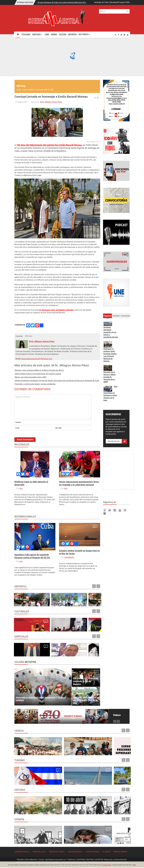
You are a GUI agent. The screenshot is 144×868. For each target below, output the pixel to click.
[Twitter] (121, 35)
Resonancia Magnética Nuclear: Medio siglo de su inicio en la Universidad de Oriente (28, 749)
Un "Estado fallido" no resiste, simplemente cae (90, 651)
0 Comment (19, 336)
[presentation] (33, 437)
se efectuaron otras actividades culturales (56, 310)
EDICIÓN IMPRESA (75, 851)
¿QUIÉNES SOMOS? (22, 851)
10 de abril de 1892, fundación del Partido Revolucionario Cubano (57, 808)
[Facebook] (118, 35)
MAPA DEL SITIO (39, 851)
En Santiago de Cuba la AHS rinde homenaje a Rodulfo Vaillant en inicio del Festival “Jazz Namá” (46, 623)
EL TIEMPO (106, 851)
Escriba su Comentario (53, 407)
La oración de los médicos (26, 782)
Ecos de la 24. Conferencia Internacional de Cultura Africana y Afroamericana (88, 623)
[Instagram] (124, 35)
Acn (21, 488)
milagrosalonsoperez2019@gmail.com (36, 359)
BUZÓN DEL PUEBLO (57, 851)
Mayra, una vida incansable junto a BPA (31, 377)
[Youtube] (128, 35)
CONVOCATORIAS (93, 851)
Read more (20, 703)
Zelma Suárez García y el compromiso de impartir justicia (38, 374)
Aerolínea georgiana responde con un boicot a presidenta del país (111, 332)
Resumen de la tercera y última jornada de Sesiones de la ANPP (110, 377)
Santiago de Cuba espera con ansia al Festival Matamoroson (68, 626)
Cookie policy (107, 865)
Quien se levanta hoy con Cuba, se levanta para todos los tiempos (86, 838)
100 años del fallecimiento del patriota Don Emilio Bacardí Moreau (49, 145)
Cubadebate (69, 557)
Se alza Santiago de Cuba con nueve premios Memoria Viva (62, 2)
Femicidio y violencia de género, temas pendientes (35, 384)
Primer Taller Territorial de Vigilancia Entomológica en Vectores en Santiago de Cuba (115, 749)
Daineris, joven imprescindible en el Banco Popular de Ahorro (39, 370)
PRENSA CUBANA (120, 851)
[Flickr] (105, 513)
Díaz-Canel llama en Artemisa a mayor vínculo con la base (111, 393)
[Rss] (115, 35)
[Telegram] (125, 510)
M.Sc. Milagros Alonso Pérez (51, 102)
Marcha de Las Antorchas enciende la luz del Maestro (86, 681)
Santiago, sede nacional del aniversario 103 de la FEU (85, 700)
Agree (134, 865)
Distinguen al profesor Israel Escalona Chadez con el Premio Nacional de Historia (110, 355)
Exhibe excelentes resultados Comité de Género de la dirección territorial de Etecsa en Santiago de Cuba (57, 381)
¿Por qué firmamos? (23, 653)
